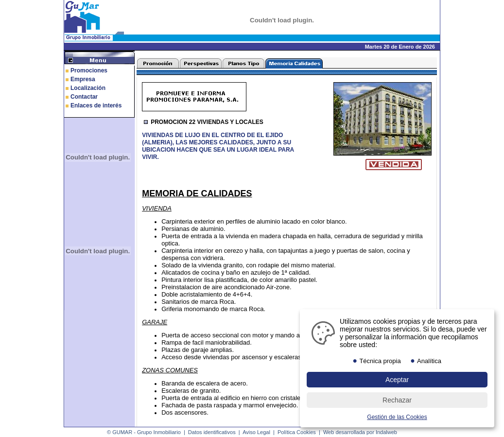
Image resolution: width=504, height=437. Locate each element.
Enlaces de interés (96, 105)
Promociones (89, 70)
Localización (88, 88)
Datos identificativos (212, 432)
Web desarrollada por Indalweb (360, 432)
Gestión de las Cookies (397, 417)
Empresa (83, 79)
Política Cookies (297, 432)
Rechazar (397, 400)
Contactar (84, 97)
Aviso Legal (256, 432)
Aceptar (397, 380)
